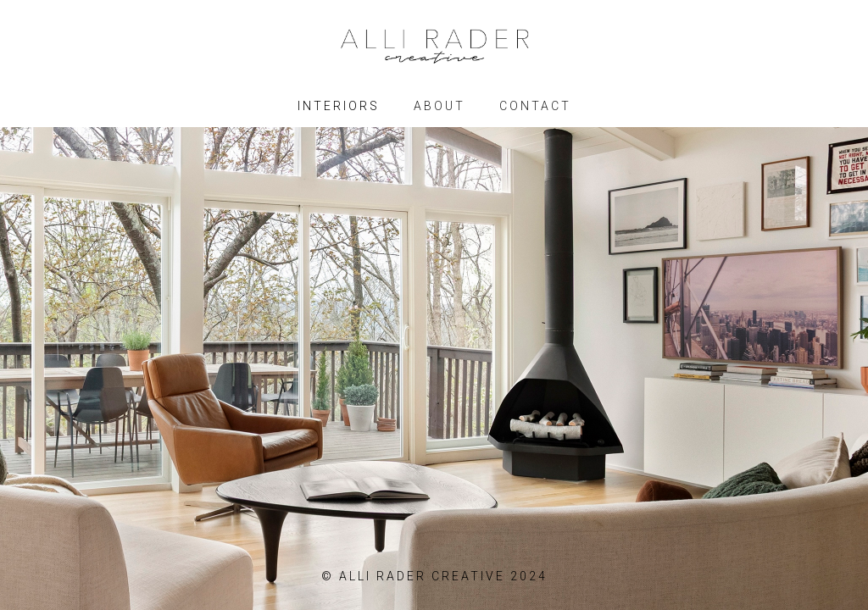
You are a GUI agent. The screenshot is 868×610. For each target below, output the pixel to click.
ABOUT (440, 106)
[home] (434, 38)
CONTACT (535, 106)
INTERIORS (339, 106)
